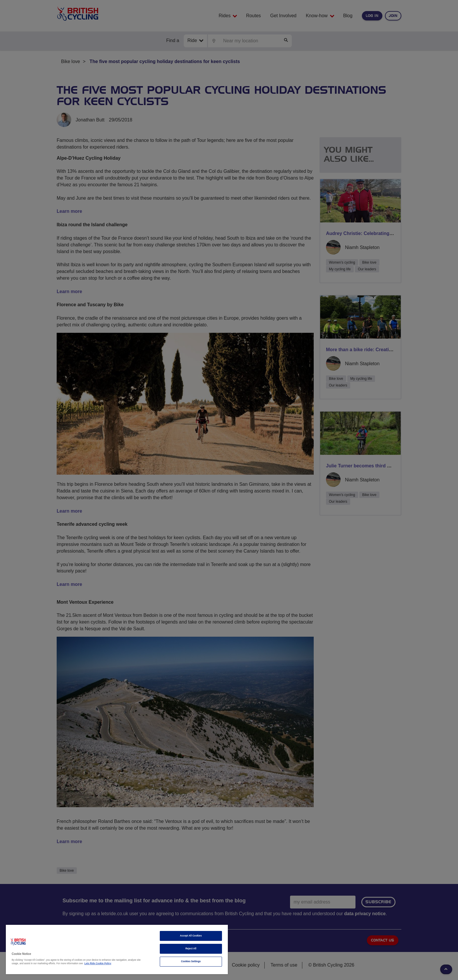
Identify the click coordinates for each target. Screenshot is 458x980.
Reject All (191, 949)
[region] (117, 949)
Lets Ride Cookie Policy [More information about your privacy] (98, 964)
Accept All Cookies (191, 936)
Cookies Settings (191, 961)
